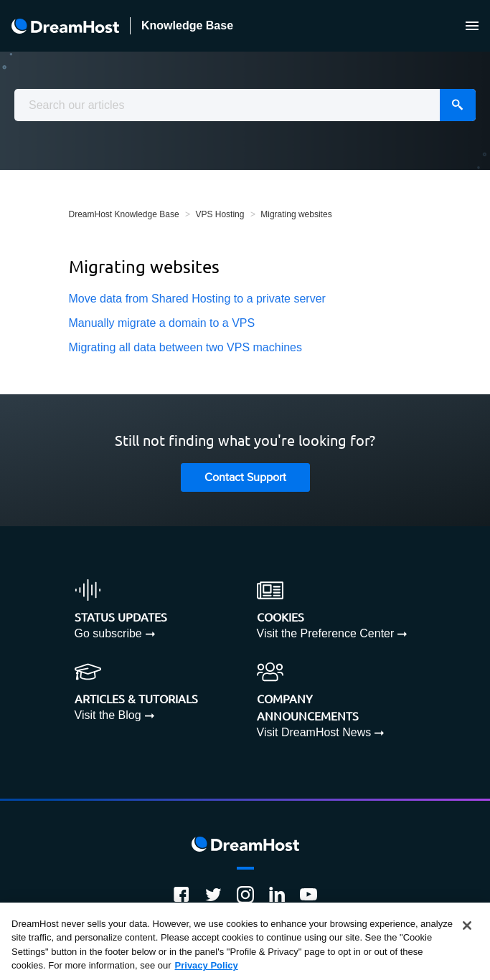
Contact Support (245, 478)
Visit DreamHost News (314, 732)
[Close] (467, 926)
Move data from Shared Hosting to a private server (197, 299)
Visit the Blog (108, 715)
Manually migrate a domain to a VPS (162, 323)
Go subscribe (108, 633)
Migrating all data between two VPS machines (186, 347)
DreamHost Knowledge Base (124, 214)
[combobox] (245, 105)
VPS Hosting (220, 214)
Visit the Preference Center (326, 633)
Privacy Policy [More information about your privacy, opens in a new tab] (207, 965)
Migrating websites (296, 214)
